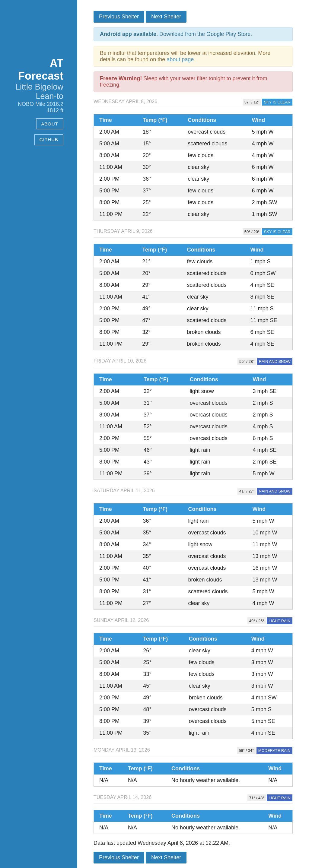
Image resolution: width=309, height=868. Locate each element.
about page (180, 59)
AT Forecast (41, 70)
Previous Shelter (119, 17)
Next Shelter (166, 17)
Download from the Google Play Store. (176, 34)
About (50, 124)
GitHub (49, 139)
